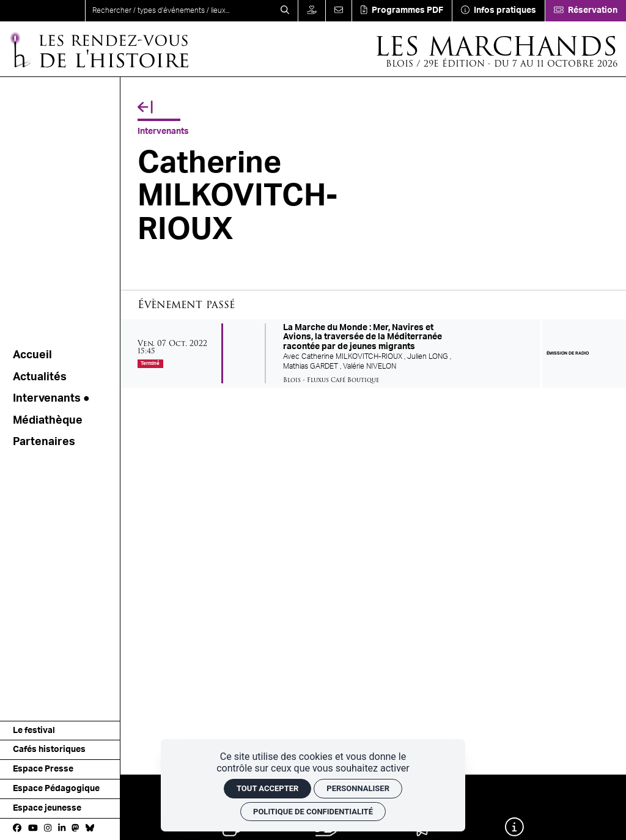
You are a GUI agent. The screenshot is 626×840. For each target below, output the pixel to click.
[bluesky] (90, 829)
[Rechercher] (285, 11)
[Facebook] (17, 829)
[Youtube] (33, 829)
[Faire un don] (311, 11)
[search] (179, 11)
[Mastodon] (75, 829)
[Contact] (338, 11)
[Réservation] (585, 11)
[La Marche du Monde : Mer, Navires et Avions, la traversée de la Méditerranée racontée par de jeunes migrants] (373, 354)
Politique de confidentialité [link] (313, 812)
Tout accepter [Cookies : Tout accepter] (267, 788)
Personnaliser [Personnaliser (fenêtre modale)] (358, 788)
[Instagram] (48, 829)
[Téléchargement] (402, 11)
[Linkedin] (62, 829)
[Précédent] (145, 108)
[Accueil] (98, 49)
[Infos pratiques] (498, 11)
